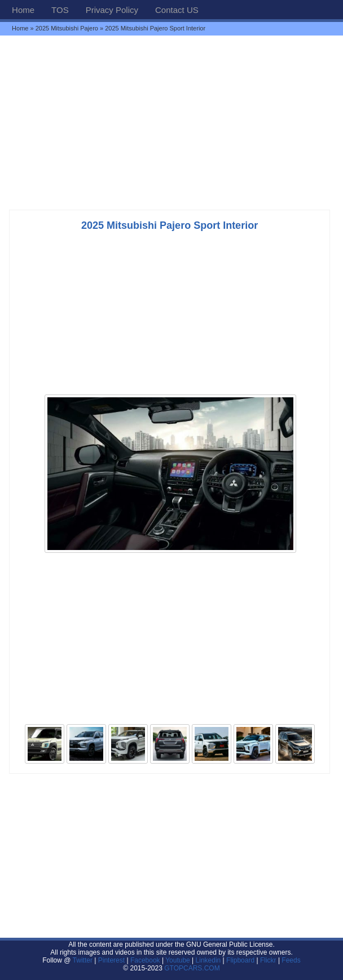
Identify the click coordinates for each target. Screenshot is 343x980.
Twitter (84, 960)
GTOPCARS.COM (192, 968)
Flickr (268, 960)
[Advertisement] (171, 122)
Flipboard (240, 960)
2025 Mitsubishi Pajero (67, 28)
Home (23, 10)
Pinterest (111, 960)
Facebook (145, 960)
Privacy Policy (112, 10)
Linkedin (208, 960)
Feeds (291, 960)
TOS (60, 10)
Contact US (177, 10)
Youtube (178, 960)
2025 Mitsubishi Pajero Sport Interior (170, 225)
